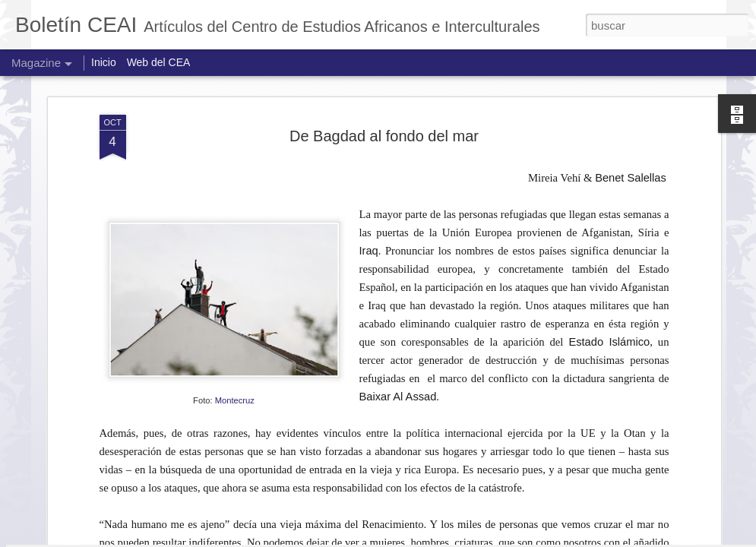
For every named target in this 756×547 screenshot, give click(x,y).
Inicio (104, 62)
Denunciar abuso (617, 539)
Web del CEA (159, 62)
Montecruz (235, 192)
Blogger (566, 539)
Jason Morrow (442, 539)
